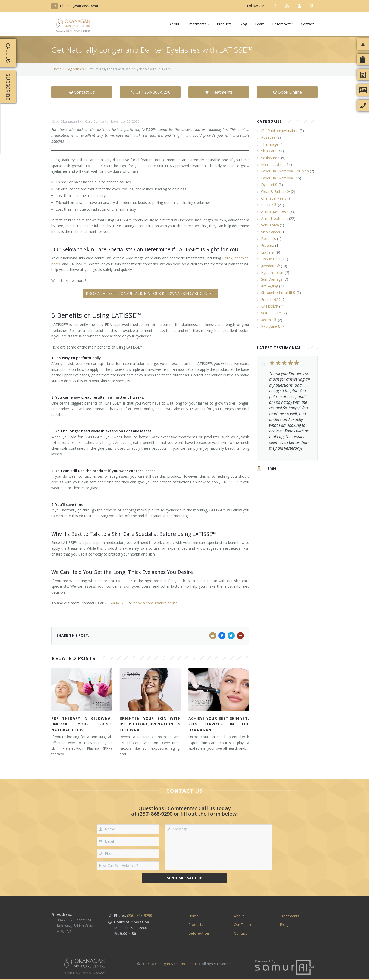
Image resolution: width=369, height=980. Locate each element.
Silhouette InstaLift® (278, 293)
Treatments (219, 92)
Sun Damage (272, 279)
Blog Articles (74, 69)
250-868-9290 (116, 603)
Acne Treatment (275, 218)
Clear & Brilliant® (275, 192)
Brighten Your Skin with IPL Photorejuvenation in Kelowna (150, 724)
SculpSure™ (271, 158)
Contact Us (82, 92)
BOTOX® (269, 205)
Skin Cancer (271, 232)
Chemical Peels (274, 198)
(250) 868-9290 (85, 6)
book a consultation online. (156, 603)
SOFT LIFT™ (271, 313)
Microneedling (273, 164)
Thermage (270, 144)
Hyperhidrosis (272, 272)
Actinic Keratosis (275, 212)
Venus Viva (270, 225)
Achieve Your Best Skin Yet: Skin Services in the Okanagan (219, 724)
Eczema (268, 246)
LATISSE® (270, 306)
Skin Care (269, 151)
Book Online (287, 92)
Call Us (8, 53)
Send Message (184, 878)
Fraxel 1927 (271, 300)
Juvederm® (270, 266)
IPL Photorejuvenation (280, 131)
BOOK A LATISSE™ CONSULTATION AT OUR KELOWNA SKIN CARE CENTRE (150, 293)
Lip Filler (268, 252)
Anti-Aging (270, 286)
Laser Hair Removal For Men (285, 171)
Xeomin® (269, 320)
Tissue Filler (271, 259)
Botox (227, 258)
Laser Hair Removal (277, 178)
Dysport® (269, 185)
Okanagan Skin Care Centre (82, 121)
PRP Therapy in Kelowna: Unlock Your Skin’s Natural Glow (82, 724)
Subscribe (8, 87)
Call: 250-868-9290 (150, 92)
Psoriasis (269, 239)
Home (57, 69)
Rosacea (268, 137)
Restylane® (271, 326)
